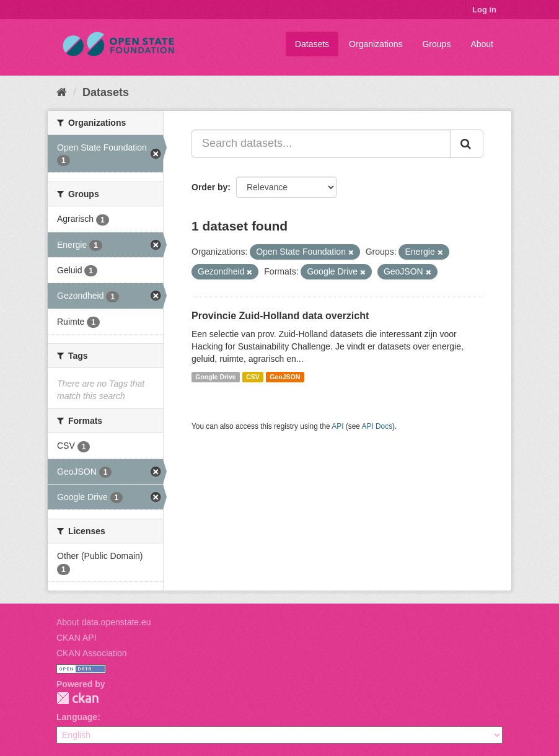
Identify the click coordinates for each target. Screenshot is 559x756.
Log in (484, 10)
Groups (436, 44)
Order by (209, 187)
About (482, 44)
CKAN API (77, 638)
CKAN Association (92, 653)
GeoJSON (285, 377)
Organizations (376, 44)
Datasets (312, 44)
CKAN (77, 698)
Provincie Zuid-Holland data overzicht (280, 316)
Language (77, 717)
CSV (253, 377)
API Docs (377, 426)
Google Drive (215, 377)
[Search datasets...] (321, 144)
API (337, 426)
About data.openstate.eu (104, 622)
